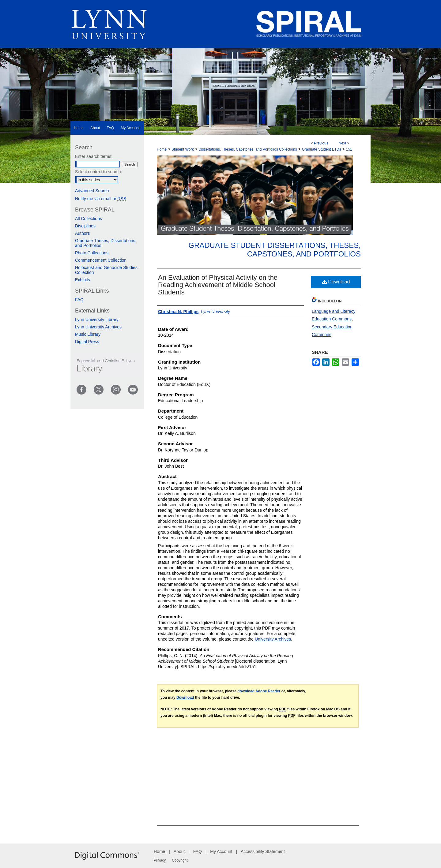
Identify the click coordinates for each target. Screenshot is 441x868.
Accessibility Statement (263, 851)
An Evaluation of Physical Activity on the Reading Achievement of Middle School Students (218, 285)
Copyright (180, 860)
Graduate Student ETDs (322, 149)
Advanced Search (92, 191)
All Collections (89, 219)
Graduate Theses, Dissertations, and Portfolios (106, 243)
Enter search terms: (94, 156)
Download (336, 282)
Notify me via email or (101, 199)
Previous (321, 143)
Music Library (88, 334)
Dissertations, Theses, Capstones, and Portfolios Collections (248, 149)
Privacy (160, 860)
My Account (221, 851)
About (179, 851)
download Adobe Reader (259, 691)
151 (349, 149)
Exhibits (83, 280)
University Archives (273, 639)
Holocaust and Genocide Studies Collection (106, 270)
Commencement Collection (101, 260)
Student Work (183, 149)
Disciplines (85, 226)
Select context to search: (98, 172)
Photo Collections (92, 253)
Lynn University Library (97, 320)
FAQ (79, 300)
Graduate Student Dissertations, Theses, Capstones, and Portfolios (275, 250)
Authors (82, 233)
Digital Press (87, 342)
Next (343, 143)
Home (162, 149)
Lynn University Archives (98, 327)
